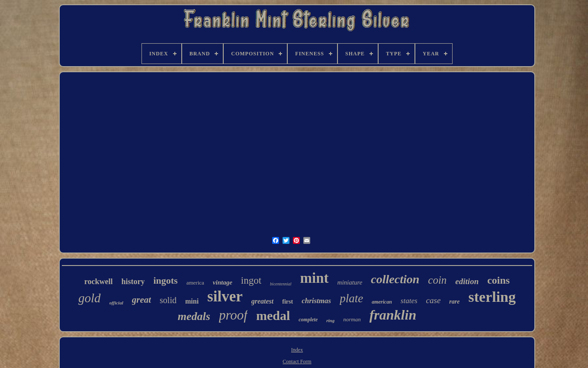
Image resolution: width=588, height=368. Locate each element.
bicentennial (281, 284)
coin (437, 280)
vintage (223, 282)
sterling (492, 297)
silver (225, 296)
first (288, 302)
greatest (263, 301)
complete (308, 320)
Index (297, 350)
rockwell (99, 282)
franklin (393, 315)
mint (315, 278)
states (409, 301)
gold (90, 298)
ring (330, 320)
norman (352, 319)
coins (498, 280)
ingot (251, 280)
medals (194, 316)
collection (395, 279)
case (434, 300)
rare (454, 302)
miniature (350, 282)
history (133, 282)
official (116, 303)
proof (233, 315)
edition (467, 281)
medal (273, 315)
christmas (316, 301)
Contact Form (297, 362)
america (195, 283)
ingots (165, 280)
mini (192, 301)
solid (168, 300)
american (382, 302)
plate (351, 298)
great (141, 300)
